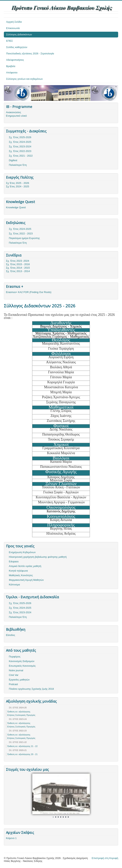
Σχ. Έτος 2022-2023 (20, 151)
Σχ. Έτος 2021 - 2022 (21, 156)
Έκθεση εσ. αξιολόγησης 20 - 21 (22, 754)
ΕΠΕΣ (10, 41)
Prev (37, 795)
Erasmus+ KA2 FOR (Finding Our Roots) (29, 292)
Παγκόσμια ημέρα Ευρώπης (24, 238)
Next (85, 795)
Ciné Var (14, 675)
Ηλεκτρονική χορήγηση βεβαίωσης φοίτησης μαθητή (38, 557)
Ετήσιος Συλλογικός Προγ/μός (21, 715)
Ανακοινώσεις (14, 112)
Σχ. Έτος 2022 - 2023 (21, 234)
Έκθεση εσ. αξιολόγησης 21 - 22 (22, 746)
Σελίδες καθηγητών (17, 47)
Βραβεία (11, 66)
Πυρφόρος (15, 657)
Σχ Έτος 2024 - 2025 (18, 186)
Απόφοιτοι (12, 73)
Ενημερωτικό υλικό (16, 116)
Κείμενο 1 (11, 838)
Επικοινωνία (13, 28)
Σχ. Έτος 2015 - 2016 (18, 264)
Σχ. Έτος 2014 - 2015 (18, 268)
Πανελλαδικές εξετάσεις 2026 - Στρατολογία (30, 54)
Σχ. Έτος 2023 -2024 (18, 261)
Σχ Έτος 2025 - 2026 (18, 183)
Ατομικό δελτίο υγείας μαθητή (25, 566)
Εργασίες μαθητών (19, 680)
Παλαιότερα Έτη (18, 165)
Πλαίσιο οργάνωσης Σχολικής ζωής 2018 (31, 689)
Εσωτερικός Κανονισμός (22, 666)
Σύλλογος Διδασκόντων (19, 34)
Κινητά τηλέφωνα (18, 571)
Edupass (14, 561)
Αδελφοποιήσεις (15, 60)
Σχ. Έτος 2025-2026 (20, 137)
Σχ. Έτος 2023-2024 (20, 146)
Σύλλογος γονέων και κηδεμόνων (24, 79)
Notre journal (16, 670)
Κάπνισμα (14, 585)
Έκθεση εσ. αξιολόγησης (19, 712)
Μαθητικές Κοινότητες (21, 575)
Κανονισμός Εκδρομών (22, 661)
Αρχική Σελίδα (14, 22)
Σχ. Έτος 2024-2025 (20, 142)
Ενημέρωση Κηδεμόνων (22, 552)
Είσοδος (11, 635)
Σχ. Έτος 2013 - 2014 (18, 271)
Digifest (13, 160)
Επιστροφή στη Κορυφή (105, 858)
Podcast (13, 684)
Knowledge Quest (16, 207)
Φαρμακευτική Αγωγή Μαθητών (26, 580)
